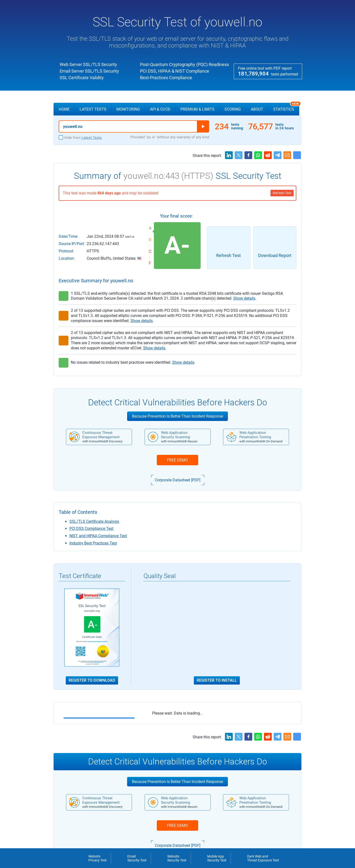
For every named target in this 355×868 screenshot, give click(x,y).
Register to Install (217, 680)
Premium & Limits (197, 109)
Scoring (233, 109)
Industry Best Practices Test (93, 543)
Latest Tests (93, 109)
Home (64, 109)
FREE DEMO (177, 460)
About (257, 109)
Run (203, 126)
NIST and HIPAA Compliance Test (98, 536)
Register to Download (92, 680)
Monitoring (128, 109)
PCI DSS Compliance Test (91, 529)
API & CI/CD (160, 109)
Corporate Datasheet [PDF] (178, 480)
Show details (244, 298)
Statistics (286, 107)
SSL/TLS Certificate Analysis (94, 521)
